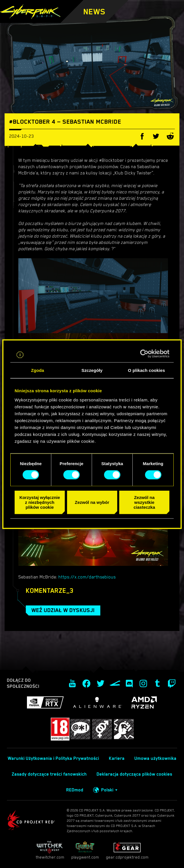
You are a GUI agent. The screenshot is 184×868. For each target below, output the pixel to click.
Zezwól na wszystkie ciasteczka (144, 502)
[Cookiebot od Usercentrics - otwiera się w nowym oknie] (144, 354)
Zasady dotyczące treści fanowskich (49, 774)
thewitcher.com (50, 850)
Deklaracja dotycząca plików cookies (134, 774)
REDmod (75, 790)
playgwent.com (85, 850)
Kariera (117, 758)
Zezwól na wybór (92, 502)
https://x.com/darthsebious (87, 577)
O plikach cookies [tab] (146, 370)
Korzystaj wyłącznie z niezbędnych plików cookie (40, 502)
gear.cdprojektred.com (127, 850)
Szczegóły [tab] (92, 370)
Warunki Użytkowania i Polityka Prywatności (53, 758)
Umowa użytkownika (155, 758)
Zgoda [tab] (38, 370)
